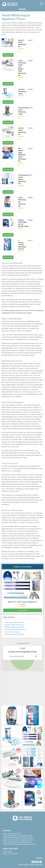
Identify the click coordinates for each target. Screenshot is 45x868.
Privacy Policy (8, 852)
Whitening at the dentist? (15, 627)
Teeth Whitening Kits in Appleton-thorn (18, 836)
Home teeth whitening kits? (16, 629)
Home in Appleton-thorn (12, 834)
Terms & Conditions (10, 854)
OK (36, 656)
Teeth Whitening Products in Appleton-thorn (19, 844)
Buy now (8, 55)
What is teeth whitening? (15, 625)
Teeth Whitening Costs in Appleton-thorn (18, 840)
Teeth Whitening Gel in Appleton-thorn (17, 842)
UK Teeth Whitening (35, 865)
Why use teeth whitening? (15, 622)
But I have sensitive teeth (15, 634)
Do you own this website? (17, 656)
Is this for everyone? (13, 632)
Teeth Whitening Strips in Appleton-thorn (18, 838)
